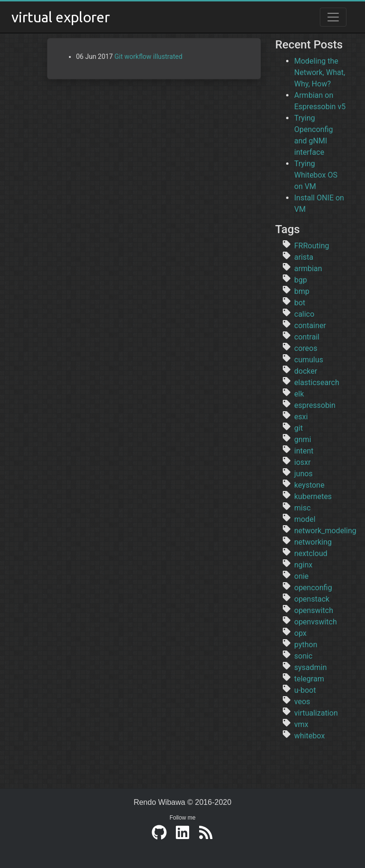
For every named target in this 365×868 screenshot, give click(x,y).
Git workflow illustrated (149, 57)
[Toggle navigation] (333, 17)
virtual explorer (61, 17)
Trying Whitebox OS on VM (316, 175)
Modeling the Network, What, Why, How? (320, 72)
